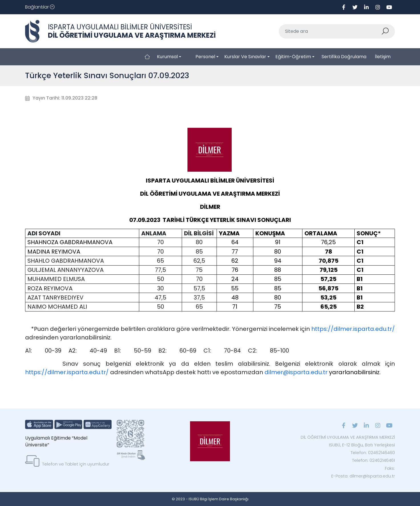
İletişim (383, 57)
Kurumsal (167, 57)
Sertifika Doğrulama (344, 57)
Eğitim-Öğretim (293, 57)
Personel (205, 57)
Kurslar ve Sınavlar (245, 57)
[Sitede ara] (330, 31)
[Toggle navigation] (40, 7)
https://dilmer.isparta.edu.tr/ (353, 329)
